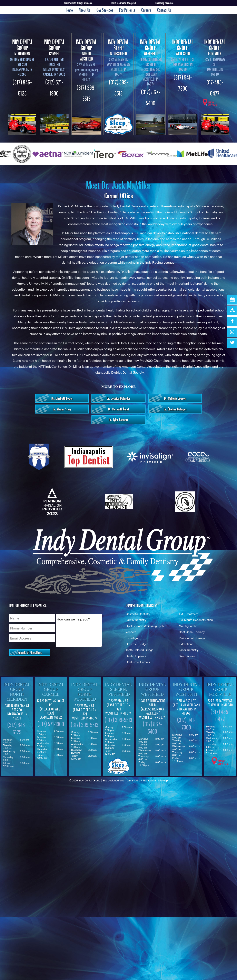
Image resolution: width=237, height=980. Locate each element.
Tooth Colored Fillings (140, 650)
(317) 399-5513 (85, 725)
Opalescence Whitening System (146, 626)
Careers (146, 10)
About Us (85, 10)
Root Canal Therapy (192, 632)
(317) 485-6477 (220, 715)
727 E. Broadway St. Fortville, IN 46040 (215, 67)
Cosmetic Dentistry (138, 614)
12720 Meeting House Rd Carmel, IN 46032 (54, 67)
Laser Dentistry (189, 650)
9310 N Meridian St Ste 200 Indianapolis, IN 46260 (22, 67)
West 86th (183, 47)
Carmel (54, 47)
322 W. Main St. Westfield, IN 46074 (85, 712)
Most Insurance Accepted (124, 3)
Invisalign (132, 638)
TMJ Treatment (189, 614)
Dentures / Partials (138, 662)
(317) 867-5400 (152, 728)
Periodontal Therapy (192, 638)
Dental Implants (136, 656)
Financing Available (164, 3)
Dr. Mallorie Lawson (175, 398)
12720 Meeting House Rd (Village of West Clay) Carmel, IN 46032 (51, 709)
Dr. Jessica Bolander (118, 398)
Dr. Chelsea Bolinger (175, 409)
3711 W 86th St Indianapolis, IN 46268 (186, 707)
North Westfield (86, 50)
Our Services (105, 10)
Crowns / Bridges (137, 644)
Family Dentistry (136, 620)
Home (69, 10)
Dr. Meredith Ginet (119, 409)
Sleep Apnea (187, 656)
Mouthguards (187, 626)
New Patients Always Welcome (78, 3)
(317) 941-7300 (186, 723)
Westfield (151, 47)
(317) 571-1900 (51, 724)
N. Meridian (22, 47)
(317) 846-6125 (17, 728)
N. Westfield (118, 47)
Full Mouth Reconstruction (196, 620)
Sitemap (163, 781)
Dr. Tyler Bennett (118, 420)
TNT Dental (149, 781)
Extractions (186, 644)
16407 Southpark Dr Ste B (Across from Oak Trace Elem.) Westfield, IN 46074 (152, 709)
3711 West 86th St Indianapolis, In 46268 (183, 64)
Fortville (215, 47)
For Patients (127, 10)
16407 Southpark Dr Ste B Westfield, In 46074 (151, 72)
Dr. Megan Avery (62, 409)
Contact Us (164, 10)
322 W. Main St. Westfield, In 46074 (86, 72)
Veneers (131, 632)
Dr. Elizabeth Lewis (62, 398)
